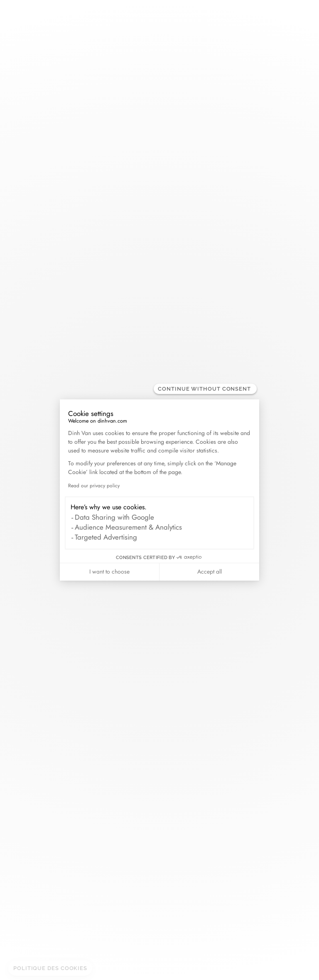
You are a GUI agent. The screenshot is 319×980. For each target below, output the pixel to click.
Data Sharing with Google (114, 517)
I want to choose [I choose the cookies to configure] (109, 571)
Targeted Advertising (106, 537)
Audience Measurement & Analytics (128, 527)
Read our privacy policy (94, 486)
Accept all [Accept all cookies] (210, 571)
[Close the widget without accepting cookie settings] (205, 389)
